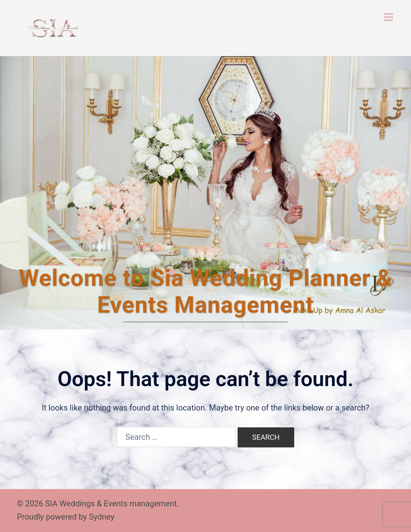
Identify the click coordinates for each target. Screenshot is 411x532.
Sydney (101, 517)
